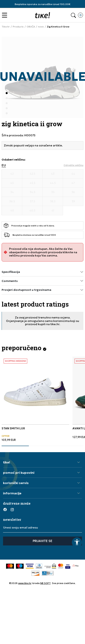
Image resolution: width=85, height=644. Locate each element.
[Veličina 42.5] (32, 174)
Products (18, 27)
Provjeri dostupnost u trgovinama (42, 290)
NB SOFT (45, 583)
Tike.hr (6, 27)
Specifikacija (42, 272)
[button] (6, 15)
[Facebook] (5, 510)
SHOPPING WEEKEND (15, 361)
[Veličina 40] (12, 211)
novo (41, 27)
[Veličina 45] (12, 183)
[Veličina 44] (73, 174)
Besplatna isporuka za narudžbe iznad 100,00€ (43, 4)
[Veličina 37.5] (32, 202)
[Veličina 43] (53, 174)
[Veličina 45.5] (32, 183)
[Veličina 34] (12, 192)
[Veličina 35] (53, 192)
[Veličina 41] (53, 211)
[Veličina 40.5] (32, 211)
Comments (42, 281)
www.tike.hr (25, 583)
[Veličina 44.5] (53, 183)
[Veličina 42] (12, 174)
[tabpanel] (35, 399)
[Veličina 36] (73, 192)
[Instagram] (12, 510)
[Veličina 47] (73, 183)
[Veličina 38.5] (53, 202)
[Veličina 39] (73, 202)
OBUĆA (31, 27)
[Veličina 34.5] (32, 192)
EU (4, 165)
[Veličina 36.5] (12, 202)
